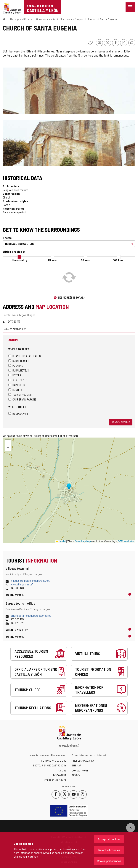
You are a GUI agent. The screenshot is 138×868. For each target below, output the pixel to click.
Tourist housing (20, 394)
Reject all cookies (109, 850)
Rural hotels (19, 370)
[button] (8, 443)
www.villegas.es (22, 584)
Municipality (19, 260)
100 (119, 260)
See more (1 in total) (71, 297)
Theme (7, 238)
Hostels (15, 390)
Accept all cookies (109, 839)
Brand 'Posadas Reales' (25, 356)
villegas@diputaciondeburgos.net (30, 580)
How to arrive (13, 329)
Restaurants (18, 413)
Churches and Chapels (72, 19)
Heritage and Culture (21, 19)
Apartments (18, 380)
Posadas (16, 365)
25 (53, 260)
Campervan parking (22, 399)
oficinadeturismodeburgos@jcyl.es (31, 615)
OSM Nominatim (126, 541)
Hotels (15, 375)
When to (17, 630)
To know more (15, 595)
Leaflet (61, 541)
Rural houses (19, 361)
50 (86, 260)
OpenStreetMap (83, 541)
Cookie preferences (109, 861)
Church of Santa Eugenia (102, 19)
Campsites (17, 385)
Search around (121, 422)
